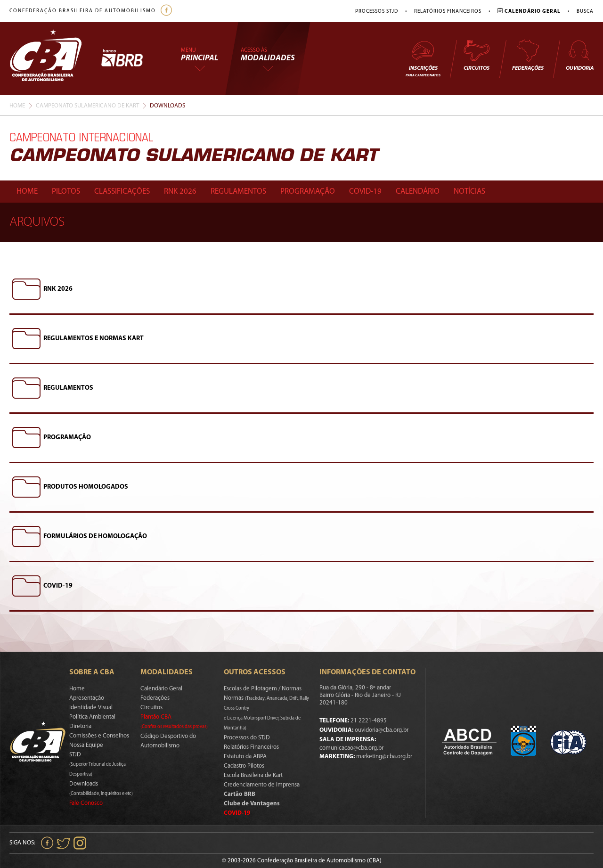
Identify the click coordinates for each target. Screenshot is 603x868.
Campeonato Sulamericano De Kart (87, 106)
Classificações (122, 192)
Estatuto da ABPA (245, 757)
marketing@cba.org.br (384, 757)
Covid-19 (365, 192)
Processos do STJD (247, 738)
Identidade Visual (91, 708)
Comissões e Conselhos (99, 736)
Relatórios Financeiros (448, 12)
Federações (528, 55)
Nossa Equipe (86, 745)
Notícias (469, 192)
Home (17, 106)
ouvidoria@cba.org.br (382, 730)
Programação (308, 192)
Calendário (418, 192)
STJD (98, 764)
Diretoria (80, 726)
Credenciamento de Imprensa (262, 785)
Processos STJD (377, 12)
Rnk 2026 (180, 192)
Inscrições (423, 58)
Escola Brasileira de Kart (253, 775)
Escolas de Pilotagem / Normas (263, 689)
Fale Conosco (86, 803)
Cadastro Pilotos (244, 766)
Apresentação (87, 698)
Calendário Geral (161, 689)
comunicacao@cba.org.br (351, 748)
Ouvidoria (580, 55)
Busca (585, 12)
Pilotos (66, 192)
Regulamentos (238, 192)
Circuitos (476, 55)
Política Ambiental (92, 717)
